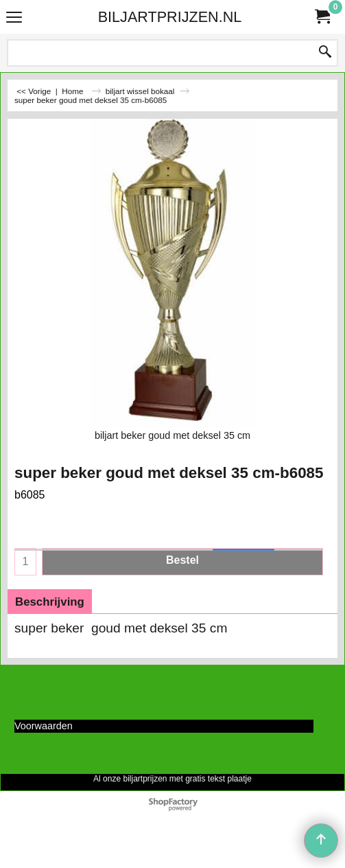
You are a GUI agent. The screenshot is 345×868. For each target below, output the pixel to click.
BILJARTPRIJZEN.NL (170, 17)
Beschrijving (50, 602)
